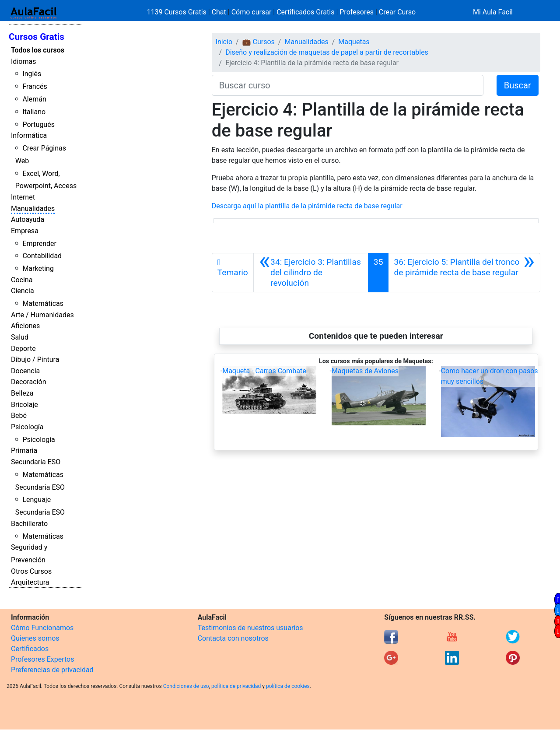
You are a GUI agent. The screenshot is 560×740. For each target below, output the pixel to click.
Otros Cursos (31, 571)
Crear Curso (397, 12)
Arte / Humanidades (42, 315)
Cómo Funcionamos (42, 628)
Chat (219, 12)
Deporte (23, 349)
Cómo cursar (252, 12)
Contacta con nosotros (233, 638)
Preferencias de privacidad (52, 670)
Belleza (22, 393)
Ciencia (23, 291)
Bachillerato (29, 524)
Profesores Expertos (42, 659)
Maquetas (354, 42)
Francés (35, 86)
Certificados (30, 649)
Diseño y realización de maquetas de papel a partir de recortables (327, 52)
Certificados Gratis (305, 12)
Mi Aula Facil (493, 12)
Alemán (34, 99)
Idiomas (23, 61)
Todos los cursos (38, 50)
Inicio (224, 42)
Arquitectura (30, 582)
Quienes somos (35, 638)
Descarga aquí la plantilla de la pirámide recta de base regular (307, 206)
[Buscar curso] (348, 85)
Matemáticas (43, 303)
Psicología (27, 427)
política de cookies (288, 686)
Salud (20, 337)
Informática (29, 135)
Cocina (22, 280)
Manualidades (33, 209)
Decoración (29, 382)
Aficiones (25, 326)
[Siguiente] (464, 273)
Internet (23, 197)
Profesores (357, 12)
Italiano (34, 112)
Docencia (25, 371)
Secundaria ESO (36, 462)
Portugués (38, 125)
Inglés (32, 74)
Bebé (19, 416)
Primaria (24, 451)
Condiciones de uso (186, 686)
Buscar (518, 85)
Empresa (25, 231)
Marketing (38, 268)
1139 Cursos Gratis (178, 12)
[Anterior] (311, 273)
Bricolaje (24, 405)
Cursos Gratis (37, 37)
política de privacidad (236, 686)
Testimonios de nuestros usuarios (250, 628)
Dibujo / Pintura (35, 359)
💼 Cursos (259, 42)
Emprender (39, 244)
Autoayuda (28, 219)
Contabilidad (42, 256)
